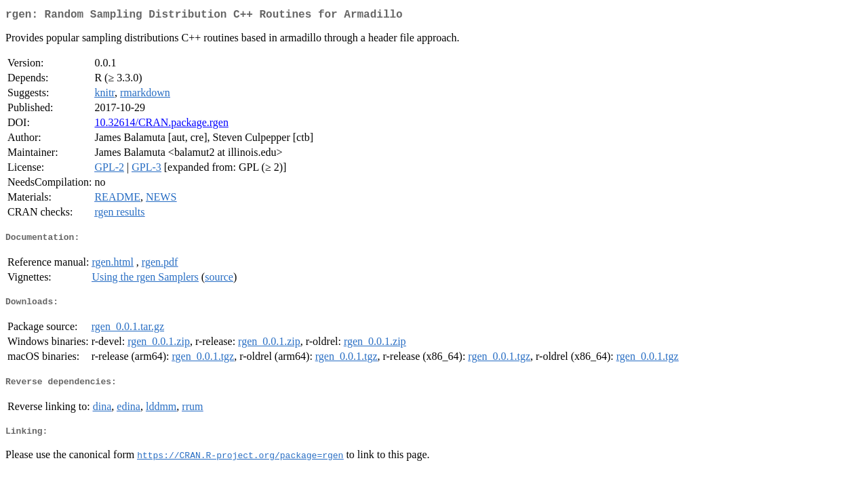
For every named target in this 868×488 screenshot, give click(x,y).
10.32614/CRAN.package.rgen (161, 125)
